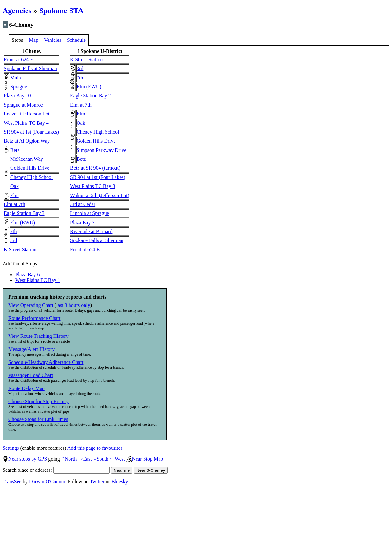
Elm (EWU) (23, 222)
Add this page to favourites (95, 448)
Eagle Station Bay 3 (24, 213)
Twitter (97, 481)
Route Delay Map (26, 388)
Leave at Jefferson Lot (27, 114)
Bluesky (119, 481)
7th (13, 231)
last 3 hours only (73, 305)
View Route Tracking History (38, 336)
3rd (14, 240)
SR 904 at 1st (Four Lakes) (31, 132)
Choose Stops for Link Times (38, 419)
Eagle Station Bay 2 (91, 96)
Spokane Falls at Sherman (30, 68)
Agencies (17, 11)
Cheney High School (31, 177)
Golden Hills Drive (30, 168)
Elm (15, 195)
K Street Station (20, 250)
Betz (15, 150)
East (85, 459)
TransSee (12, 481)
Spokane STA (61, 11)
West (117, 459)
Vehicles (53, 40)
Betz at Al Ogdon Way (27, 141)
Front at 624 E (18, 59)
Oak (15, 186)
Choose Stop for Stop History (38, 401)
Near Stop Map (145, 459)
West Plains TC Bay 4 (26, 123)
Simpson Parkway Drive (101, 150)
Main (16, 78)
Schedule (76, 40)
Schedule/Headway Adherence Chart (46, 362)
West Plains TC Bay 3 (93, 186)
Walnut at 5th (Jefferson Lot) (100, 195)
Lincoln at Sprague (90, 213)
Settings (11, 448)
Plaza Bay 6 (27, 274)
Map (34, 40)
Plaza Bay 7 (82, 222)
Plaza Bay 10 (17, 96)
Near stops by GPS (25, 459)
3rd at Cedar (83, 204)
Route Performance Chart (34, 318)
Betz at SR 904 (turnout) (95, 168)
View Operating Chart (31, 305)
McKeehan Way (27, 159)
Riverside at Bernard (91, 231)
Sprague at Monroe (23, 105)
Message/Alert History (31, 349)
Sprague (18, 87)
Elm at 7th (15, 204)
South (101, 459)
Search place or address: (56, 470)
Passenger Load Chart (31, 375)
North (69, 459)
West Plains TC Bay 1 (38, 280)
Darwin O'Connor (47, 481)
